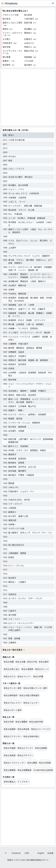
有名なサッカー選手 (13, 688)
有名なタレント (42, 669)
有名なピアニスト (25, 748)
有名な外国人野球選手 (29, 695)
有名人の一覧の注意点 (12, 650)
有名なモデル (10, 677)
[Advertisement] (28, 98)
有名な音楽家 (10, 755)
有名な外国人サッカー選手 (35, 688)
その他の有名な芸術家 (43, 770)
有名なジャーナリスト (41, 729)
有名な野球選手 (11, 695)
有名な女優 (20, 662)
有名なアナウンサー (13, 736)
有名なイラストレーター (15, 763)
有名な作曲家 (10, 748)
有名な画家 (32, 763)
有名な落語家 (27, 669)
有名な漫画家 (21, 722)
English (41, 853)
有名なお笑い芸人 (12, 669)
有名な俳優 (9, 662)
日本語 (50, 853)
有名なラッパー (24, 677)
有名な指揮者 (41, 748)
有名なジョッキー (31, 703)
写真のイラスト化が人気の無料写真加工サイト (28, 860)
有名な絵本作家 (36, 722)
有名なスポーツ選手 (13, 710)
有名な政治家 (23, 729)
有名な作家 (9, 722)
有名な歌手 (44, 662)
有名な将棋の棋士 (31, 736)
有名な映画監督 (24, 770)
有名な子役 (32, 662)
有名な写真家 (45, 763)
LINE (27, 853)
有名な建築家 (10, 770)
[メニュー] (53, 3)
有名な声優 (38, 677)
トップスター (23, 782)
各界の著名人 (10, 782)
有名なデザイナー (25, 755)
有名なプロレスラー (13, 703)
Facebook (16, 853)
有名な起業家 (10, 729)
